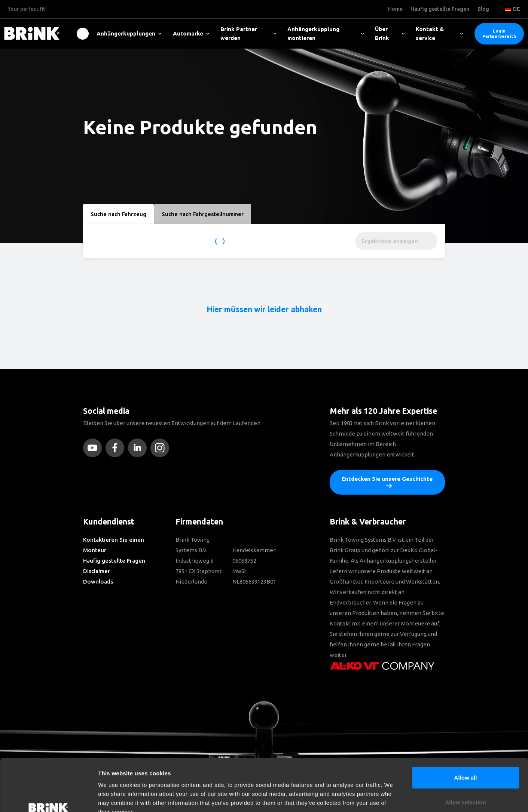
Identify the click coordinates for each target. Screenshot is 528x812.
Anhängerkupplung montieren (326, 33)
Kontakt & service (440, 33)
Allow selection (465, 757)
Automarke (191, 33)
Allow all (466, 733)
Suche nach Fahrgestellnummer (203, 214)
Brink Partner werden (248, 33)
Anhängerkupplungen (129, 33)
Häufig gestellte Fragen (114, 561)
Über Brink (390, 33)
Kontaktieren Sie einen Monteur (114, 545)
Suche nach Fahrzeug (118, 214)
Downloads (98, 582)
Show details (393, 797)
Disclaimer (97, 571)
